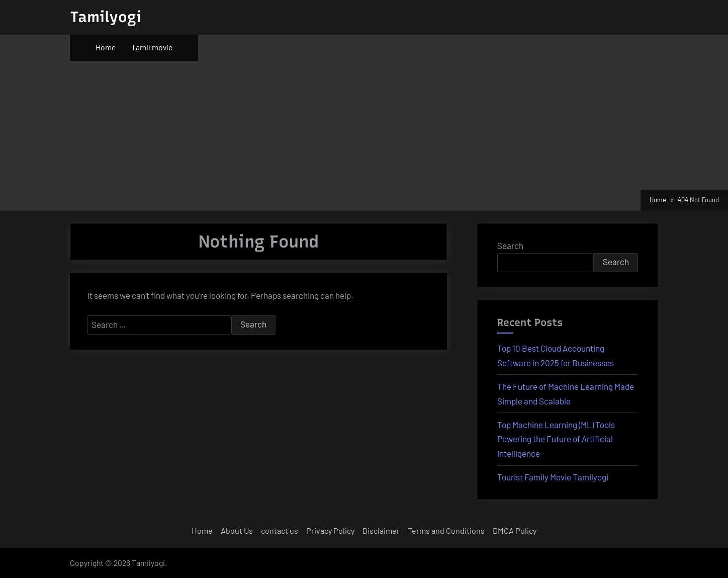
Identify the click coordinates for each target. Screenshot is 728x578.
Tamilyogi (106, 17)
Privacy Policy (330, 530)
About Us (237, 530)
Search (510, 245)
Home (106, 47)
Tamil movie (152, 47)
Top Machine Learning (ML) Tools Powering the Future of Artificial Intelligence (556, 439)
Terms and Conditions (446, 530)
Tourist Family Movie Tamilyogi (553, 477)
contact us (280, 530)
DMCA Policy (515, 530)
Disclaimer (381, 530)
